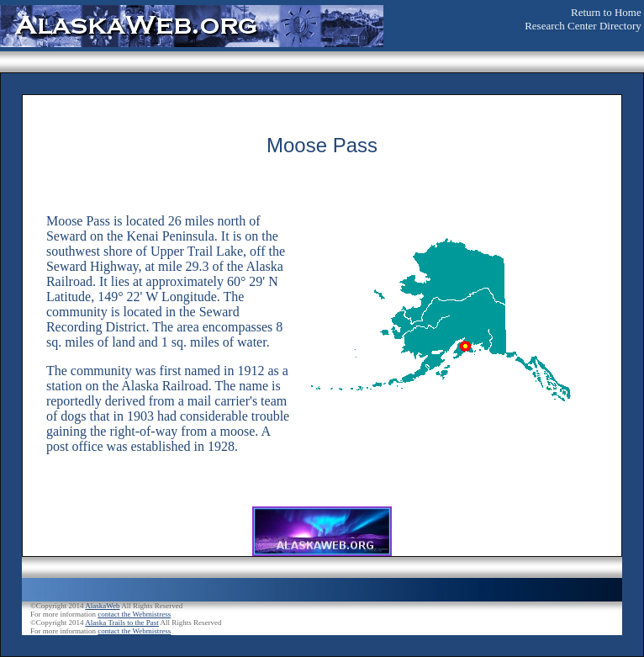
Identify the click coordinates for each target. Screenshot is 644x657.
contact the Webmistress (134, 614)
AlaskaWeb (102, 606)
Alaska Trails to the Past (122, 623)
